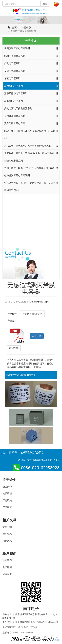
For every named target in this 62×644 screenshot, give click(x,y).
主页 (14, 27)
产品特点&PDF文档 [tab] (32, 314)
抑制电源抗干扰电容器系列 (18, 108)
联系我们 (9, 553)
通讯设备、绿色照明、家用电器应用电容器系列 (29, 146)
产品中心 (26, 27)
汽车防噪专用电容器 (15, 123)
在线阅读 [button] (14, 348)
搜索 (45, 4)
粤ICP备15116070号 (28, 627)
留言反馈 (7, 574)
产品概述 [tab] (12, 314)
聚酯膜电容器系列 (14, 101)
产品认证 (7, 507)
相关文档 (9, 520)
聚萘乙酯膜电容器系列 (16, 93)
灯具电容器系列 (12, 63)
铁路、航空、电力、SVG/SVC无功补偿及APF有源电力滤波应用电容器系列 (29, 172)
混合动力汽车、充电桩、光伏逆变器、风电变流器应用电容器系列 (30, 187)
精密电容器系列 (12, 78)
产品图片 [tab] (12, 321)
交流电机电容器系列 (15, 71)
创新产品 (7, 541)
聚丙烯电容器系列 (14, 86)
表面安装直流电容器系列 (17, 48)
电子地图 (7, 567)
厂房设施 (7, 500)
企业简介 (7, 487)
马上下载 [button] (37, 336)
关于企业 (9, 480)
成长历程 (7, 493)
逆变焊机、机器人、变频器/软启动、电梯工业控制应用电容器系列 (29, 157)
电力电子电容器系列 (15, 56)
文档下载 (7, 527)
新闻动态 (7, 534)
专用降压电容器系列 (15, 116)
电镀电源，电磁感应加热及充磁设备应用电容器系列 (30, 134)
